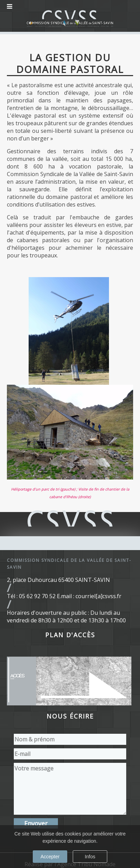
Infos (90, 857)
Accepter (50, 857)
